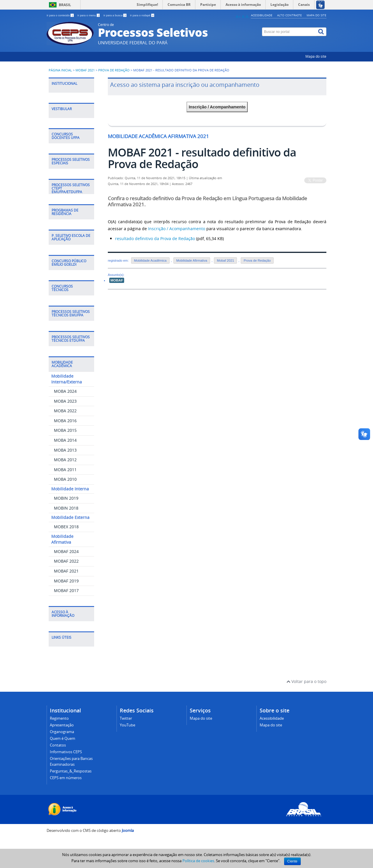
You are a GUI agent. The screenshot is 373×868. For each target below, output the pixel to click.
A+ (238, 16)
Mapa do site (316, 15)
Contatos (58, 745)
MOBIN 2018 (66, 508)
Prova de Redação (114, 70)
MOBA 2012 (65, 460)
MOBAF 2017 (66, 590)
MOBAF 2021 (85, 70)
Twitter (126, 718)
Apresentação (62, 725)
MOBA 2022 (65, 411)
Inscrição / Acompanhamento (217, 107)
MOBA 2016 (65, 421)
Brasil (65, 5)
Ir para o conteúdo (60, 15)
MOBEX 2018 (66, 527)
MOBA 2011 (65, 470)
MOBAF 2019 (66, 581)
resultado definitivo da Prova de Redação (155, 238)
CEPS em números (66, 778)
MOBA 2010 (65, 479)
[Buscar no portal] (289, 32)
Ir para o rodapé (142, 15)
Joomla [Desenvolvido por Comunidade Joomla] (128, 831)
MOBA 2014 (65, 440)
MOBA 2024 (65, 391)
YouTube (127, 725)
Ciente (292, 861)
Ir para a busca (115, 15)
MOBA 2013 (65, 450)
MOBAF (117, 280)
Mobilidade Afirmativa (192, 260)
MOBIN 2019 (66, 498)
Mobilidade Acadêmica (150, 260)
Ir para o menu (89, 15)
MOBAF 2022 (66, 561)
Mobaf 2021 (225, 260)
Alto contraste (290, 15)
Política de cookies (198, 861)
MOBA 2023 (65, 401)
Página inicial (60, 70)
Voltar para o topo (306, 681)
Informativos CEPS (66, 752)
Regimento (59, 718)
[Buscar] (321, 32)
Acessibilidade (262, 15)
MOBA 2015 (65, 430)
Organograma (62, 732)
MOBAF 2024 (66, 551)
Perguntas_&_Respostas (71, 771)
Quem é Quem (63, 738)
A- (248, 16)
